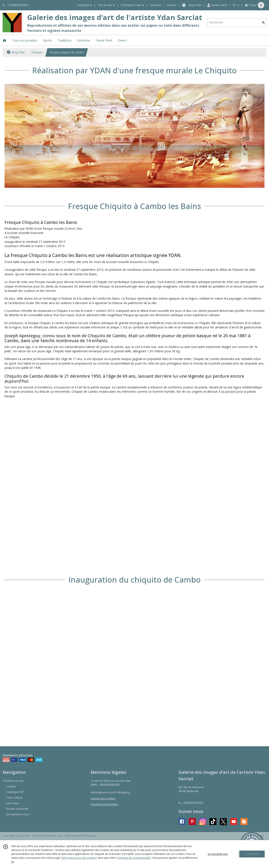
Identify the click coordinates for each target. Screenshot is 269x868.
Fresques (37, 52)
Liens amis (12, 803)
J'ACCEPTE (252, 854)
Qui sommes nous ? (18, 814)
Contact (172, 5)
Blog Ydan (16, 52)
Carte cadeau (14, 798)
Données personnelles (104, 804)
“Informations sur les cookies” (79, 858)
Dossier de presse (17, 809)
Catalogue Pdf (15, 792)
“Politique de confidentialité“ (134, 858)
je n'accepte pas (218, 854)
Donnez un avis (13, 781)
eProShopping (87, 836)
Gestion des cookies (103, 798)
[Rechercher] (263, 22)
